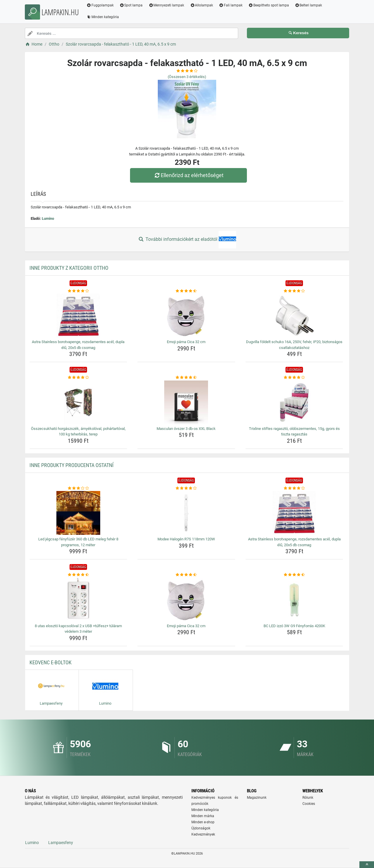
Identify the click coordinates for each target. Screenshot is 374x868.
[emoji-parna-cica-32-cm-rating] (186, 291)
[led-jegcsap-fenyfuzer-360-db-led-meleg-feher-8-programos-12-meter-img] (78, 513)
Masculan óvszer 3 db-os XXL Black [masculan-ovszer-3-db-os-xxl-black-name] (186, 429)
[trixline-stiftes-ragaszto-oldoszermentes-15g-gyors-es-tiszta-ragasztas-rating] (294, 378)
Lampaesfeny (61, 843)
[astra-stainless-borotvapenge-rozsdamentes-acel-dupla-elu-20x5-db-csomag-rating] (78, 291)
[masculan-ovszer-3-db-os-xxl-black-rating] (186, 378)
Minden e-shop (203, 822)
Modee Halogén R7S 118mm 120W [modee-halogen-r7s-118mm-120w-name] (186, 539)
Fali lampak (231, 5)
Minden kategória (103, 17)
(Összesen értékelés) (187, 77)
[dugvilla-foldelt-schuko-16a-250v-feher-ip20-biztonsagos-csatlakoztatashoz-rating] (294, 291)
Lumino (48, 218)
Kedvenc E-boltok (51, 662)
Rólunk (308, 798)
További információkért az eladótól (187, 240)
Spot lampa (131, 5)
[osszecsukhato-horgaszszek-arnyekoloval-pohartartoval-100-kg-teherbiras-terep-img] (78, 402)
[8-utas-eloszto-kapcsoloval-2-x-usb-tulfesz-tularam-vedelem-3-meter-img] (78, 600)
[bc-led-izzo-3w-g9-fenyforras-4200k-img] (294, 600)
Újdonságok (201, 828)
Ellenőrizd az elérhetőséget (188, 175)
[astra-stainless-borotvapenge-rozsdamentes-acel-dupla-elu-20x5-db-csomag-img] (78, 316)
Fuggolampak (100, 5)
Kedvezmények (203, 834)
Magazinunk (257, 798)
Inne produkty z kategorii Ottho (69, 268)
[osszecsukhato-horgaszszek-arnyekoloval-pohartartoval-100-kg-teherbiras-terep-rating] (78, 378)
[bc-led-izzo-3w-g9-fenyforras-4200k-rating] (294, 575)
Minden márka (203, 816)
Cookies (309, 804)
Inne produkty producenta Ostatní (72, 465)
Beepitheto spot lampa (269, 5)
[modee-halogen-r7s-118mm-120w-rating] (186, 488)
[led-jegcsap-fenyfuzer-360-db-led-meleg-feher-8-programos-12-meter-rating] (78, 488)
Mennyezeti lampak (167, 5)
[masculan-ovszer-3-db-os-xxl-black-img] (186, 402)
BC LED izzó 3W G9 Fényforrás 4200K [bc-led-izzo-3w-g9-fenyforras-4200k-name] (294, 626)
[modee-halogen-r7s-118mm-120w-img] (186, 513)
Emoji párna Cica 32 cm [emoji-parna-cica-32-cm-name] (186, 342)
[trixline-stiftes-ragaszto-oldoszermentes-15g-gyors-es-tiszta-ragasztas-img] (294, 402)
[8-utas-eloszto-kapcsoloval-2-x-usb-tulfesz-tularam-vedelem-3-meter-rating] (78, 575)
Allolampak (201, 5)
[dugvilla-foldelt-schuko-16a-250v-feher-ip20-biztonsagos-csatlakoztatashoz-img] (294, 316)
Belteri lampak (309, 5)
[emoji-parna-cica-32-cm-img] (186, 316)
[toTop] (367, 865)
